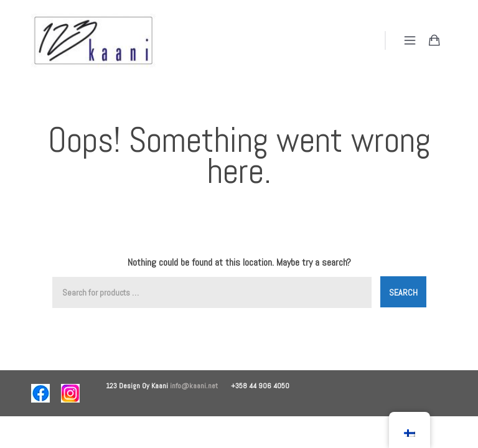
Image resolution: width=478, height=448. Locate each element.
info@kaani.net (200, 386)
